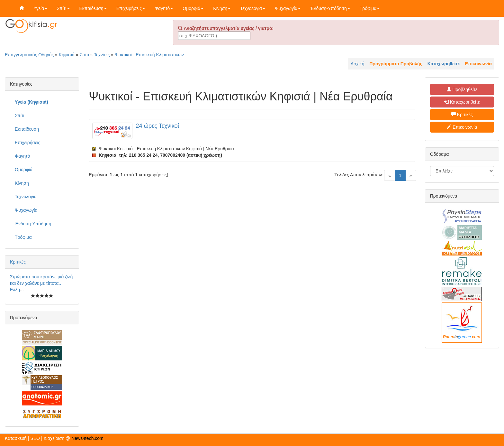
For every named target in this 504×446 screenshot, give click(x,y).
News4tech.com (87, 438)
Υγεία (40, 8)
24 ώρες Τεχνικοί (157, 126)
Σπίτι (63, 8)
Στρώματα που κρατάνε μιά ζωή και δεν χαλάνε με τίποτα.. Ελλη (41, 283)
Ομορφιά (193, 8)
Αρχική (358, 64)
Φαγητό (164, 8)
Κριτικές (18, 262)
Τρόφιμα (370, 8)
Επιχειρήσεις (131, 8)
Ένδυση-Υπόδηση (330, 8)
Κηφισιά (67, 55)
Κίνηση (222, 8)
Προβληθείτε (462, 89)
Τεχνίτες (102, 55)
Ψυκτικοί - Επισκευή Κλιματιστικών (149, 55)
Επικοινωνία (462, 127)
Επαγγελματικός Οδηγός (29, 55)
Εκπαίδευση (93, 8)
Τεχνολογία (253, 8)
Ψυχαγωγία (288, 8)
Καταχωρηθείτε (462, 102)
